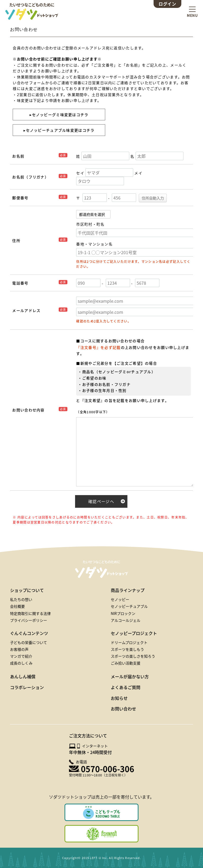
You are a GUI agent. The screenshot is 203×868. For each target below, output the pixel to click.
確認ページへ (101, 501)
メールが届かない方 (130, 676)
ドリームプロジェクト (129, 642)
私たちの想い (21, 599)
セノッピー (120, 599)
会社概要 (17, 606)
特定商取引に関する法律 (30, 613)
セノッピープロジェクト (134, 633)
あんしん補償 (23, 676)
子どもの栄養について (29, 642)
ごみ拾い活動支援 (126, 663)
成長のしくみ (21, 663)
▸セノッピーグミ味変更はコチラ (59, 115)
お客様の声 (19, 649)
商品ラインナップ (128, 590)
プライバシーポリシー (29, 620)
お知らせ (119, 698)
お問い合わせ (123, 709)
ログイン (167, 4)
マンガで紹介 (21, 656)
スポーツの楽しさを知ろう (133, 656)
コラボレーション (27, 687)
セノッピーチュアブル (129, 606)
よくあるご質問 (126, 687)
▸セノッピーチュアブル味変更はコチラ (59, 130)
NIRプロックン (123, 613)
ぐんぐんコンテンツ (29, 633)
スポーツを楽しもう (127, 649)
